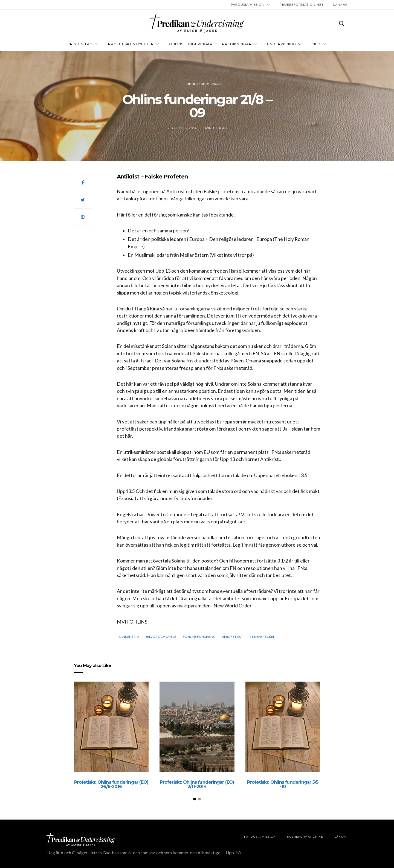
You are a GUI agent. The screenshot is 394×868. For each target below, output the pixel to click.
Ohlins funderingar (204, 84)
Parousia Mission (248, 5)
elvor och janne (162, 637)
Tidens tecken (263, 637)
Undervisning (282, 44)
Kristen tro (80, 44)
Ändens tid (130, 637)
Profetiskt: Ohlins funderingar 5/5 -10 (283, 784)
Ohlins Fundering (200, 637)
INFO (316, 44)
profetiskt (234, 637)
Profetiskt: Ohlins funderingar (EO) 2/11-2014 (197, 784)
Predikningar (237, 44)
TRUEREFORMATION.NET (302, 5)
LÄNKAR (340, 5)
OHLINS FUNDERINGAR (191, 44)
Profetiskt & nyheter (131, 44)
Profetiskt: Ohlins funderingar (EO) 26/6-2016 (111, 784)
